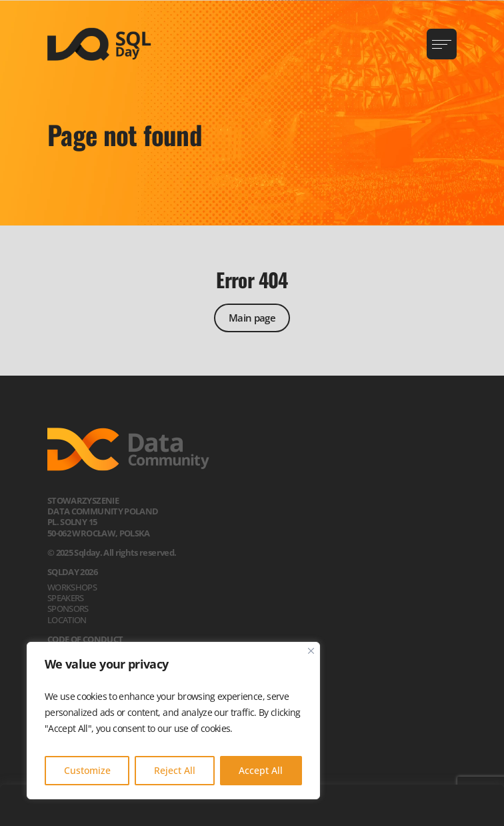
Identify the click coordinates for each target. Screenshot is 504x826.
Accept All (261, 770)
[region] (173, 721)
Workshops (72, 587)
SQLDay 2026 (72, 572)
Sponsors (68, 608)
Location (67, 620)
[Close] (311, 651)
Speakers (66, 598)
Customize (87, 770)
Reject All (175, 770)
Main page (252, 318)
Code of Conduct (85, 639)
